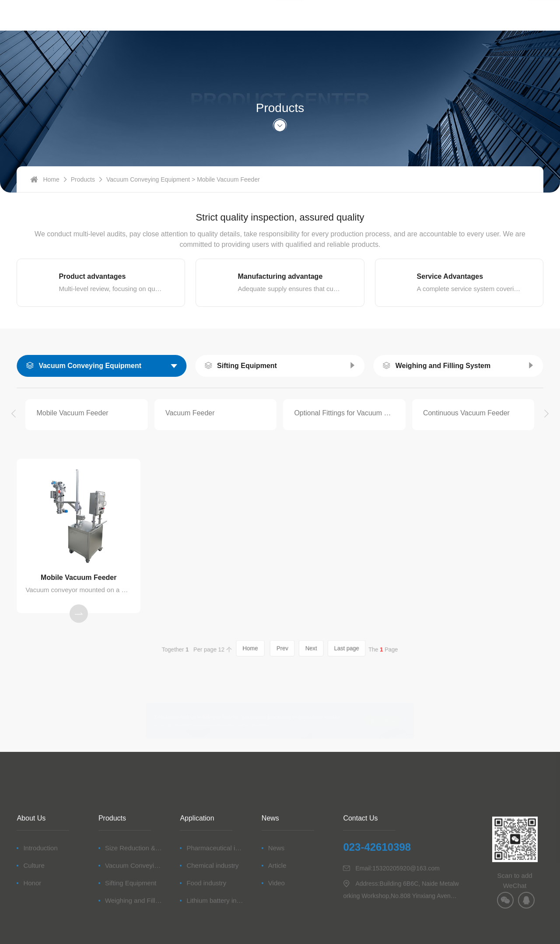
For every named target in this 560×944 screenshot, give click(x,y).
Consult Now (415, 721)
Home (51, 188)
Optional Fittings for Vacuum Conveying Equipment (344, 413)
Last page (328, 649)
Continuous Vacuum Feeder (466, 413)
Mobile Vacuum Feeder (72, 413)
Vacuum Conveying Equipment (148, 188)
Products (83, 188)
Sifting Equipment (247, 366)
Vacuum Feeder (190, 413)
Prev (282, 649)
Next (303, 649)
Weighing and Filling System (443, 366)
